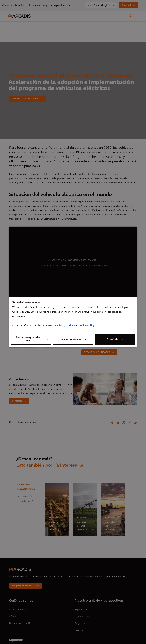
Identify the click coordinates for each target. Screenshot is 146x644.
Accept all (112, 339)
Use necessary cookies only (28, 339)
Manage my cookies (70, 339)
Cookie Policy (87, 326)
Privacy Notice (65, 326)
